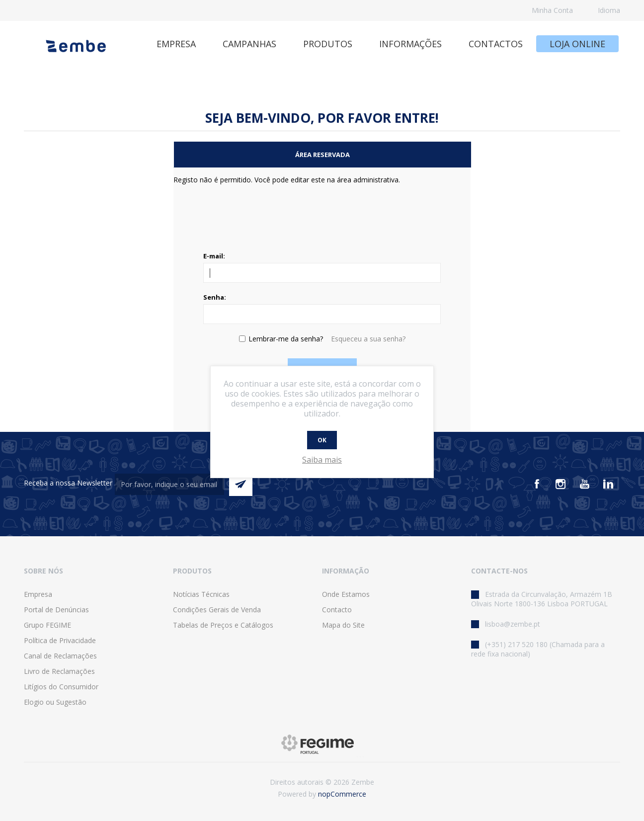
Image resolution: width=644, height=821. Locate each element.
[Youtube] (584, 484)
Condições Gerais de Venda (217, 610)
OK (322, 440)
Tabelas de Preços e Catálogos (223, 625)
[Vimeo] (608, 484)
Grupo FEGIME (47, 625)
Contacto (337, 610)
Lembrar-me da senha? (286, 339)
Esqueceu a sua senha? (368, 339)
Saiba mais (322, 460)
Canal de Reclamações (60, 656)
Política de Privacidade (60, 640)
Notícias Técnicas (201, 594)
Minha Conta (552, 10)
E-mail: (214, 256)
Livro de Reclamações (59, 671)
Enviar (241, 484)
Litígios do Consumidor (61, 687)
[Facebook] (537, 484)
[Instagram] (561, 484)
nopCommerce (342, 794)
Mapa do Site (343, 625)
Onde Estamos (346, 594)
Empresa (38, 594)
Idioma (609, 10)
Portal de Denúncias (56, 610)
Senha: (215, 297)
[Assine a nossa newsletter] (169, 484)
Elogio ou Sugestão (55, 702)
